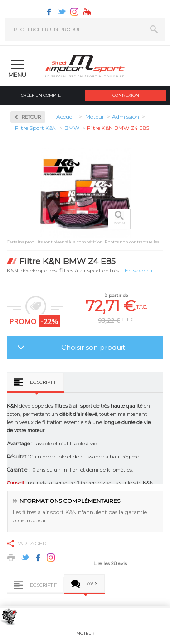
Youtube (87, 12)
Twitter (62, 12)
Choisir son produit (93, 347)
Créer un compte (41, 95)
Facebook (49, 12)
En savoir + (139, 270)
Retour (31, 117)
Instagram (74, 12)
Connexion (126, 95)
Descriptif (43, 382)
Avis (92, 584)
